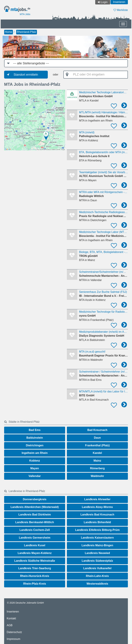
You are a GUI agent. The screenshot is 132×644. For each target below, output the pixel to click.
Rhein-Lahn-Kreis (97, 576)
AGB (10, 625)
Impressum (13, 639)
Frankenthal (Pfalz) (97, 445)
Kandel (97, 453)
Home (9, 32)
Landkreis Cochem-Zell (35, 530)
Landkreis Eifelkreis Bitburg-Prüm (97, 530)
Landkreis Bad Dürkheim (35, 515)
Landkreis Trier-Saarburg (35, 568)
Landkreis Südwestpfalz (97, 561)
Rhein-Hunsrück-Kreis (35, 576)
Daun (97, 438)
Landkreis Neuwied (97, 553)
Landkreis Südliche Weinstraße (35, 561)
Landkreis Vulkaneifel (97, 568)
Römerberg (97, 468)
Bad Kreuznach (97, 430)
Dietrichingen (35, 445)
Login (104, 2)
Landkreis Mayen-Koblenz (35, 553)
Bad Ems (35, 430)
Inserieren (119, 2)
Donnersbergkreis (35, 499)
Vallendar (35, 476)
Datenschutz (14, 632)
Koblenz (35, 461)
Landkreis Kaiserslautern (97, 538)
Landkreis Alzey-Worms (97, 507)
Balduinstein (35, 438)
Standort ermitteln (26, 75)
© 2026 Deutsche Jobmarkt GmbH (25, 603)
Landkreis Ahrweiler (97, 499)
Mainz (97, 461)
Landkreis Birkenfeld (97, 522)
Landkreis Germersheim (35, 538)
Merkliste (121, 10)
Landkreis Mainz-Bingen (97, 545)
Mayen (35, 468)
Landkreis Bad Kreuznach (97, 515)
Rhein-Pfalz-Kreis (35, 584)
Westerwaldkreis (97, 584)
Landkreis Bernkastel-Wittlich (35, 522)
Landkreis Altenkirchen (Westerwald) (35, 507)
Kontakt (11, 618)
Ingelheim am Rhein (35, 453)
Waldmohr (97, 476)
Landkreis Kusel (35, 545)
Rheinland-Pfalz (27, 32)
